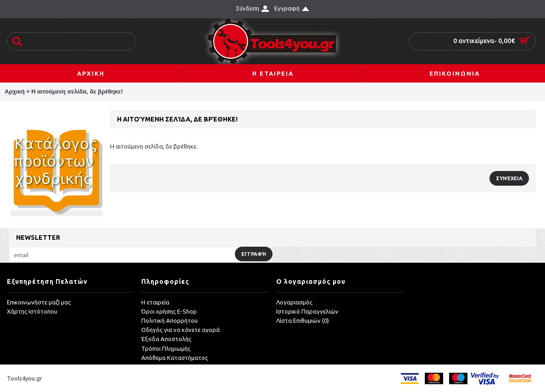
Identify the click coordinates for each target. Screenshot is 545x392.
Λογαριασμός (294, 302)
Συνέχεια (509, 178)
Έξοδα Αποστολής (166, 339)
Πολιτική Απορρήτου (170, 320)
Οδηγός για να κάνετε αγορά (181, 330)
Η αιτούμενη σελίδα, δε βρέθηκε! (77, 91)
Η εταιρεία (155, 302)
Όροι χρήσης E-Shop (169, 311)
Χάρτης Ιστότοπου (32, 311)
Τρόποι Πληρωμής (166, 348)
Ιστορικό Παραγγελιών (307, 311)
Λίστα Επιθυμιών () (303, 320)
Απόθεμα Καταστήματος (175, 358)
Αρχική (15, 91)
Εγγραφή (254, 254)
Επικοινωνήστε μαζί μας (39, 302)
